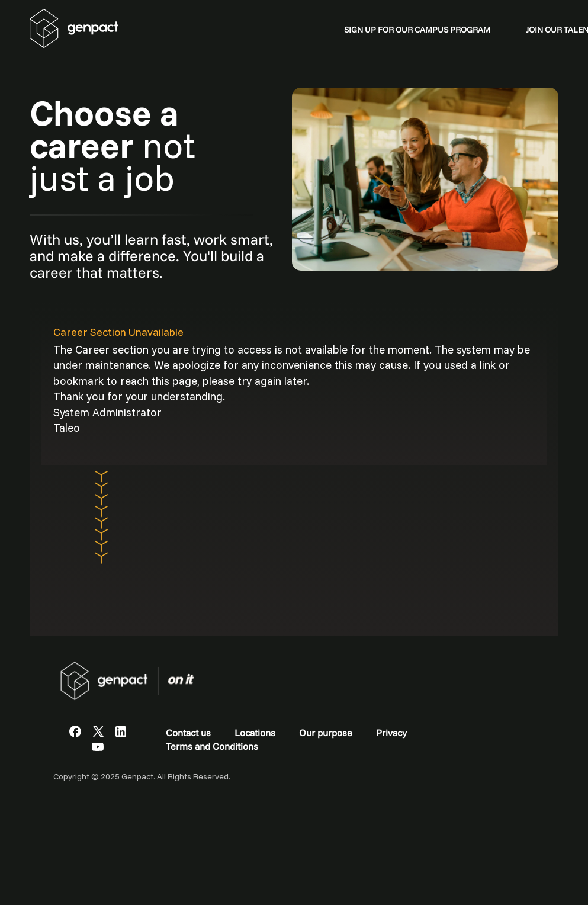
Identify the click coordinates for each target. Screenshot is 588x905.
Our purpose (326, 733)
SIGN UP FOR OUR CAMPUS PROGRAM (417, 30)
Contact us (188, 733)
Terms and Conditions (212, 746)
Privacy (391, 733)
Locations (255, 733)
